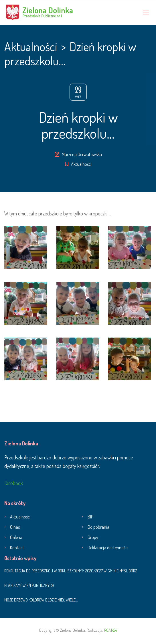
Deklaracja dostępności (108, 548)
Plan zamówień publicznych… (30, 585)
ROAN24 (111, 630)
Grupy (93, 537)
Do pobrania (98, 527)
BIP (90, 517)
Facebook (14, 483)
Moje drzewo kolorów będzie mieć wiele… (41, 600)
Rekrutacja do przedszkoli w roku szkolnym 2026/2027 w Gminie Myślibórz (71, 571)
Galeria (16, 537)
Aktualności (81, 164)
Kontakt (17, 548)
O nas (15, 527)
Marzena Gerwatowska (82, 154)
